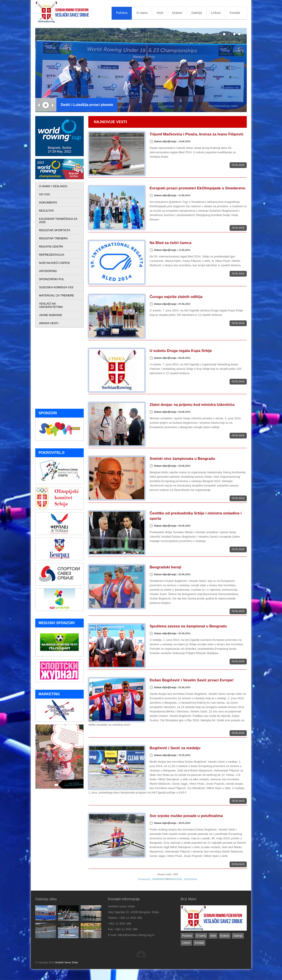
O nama (142, 13)
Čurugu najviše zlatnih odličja (176, 297)
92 (178, 879)
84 (156, 879)
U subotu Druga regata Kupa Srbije (181, 351)
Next (53, 105)
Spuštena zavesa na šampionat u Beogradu (188, 626)
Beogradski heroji (165, 567)
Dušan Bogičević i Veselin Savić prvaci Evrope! (192, 680)
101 (190, 879)
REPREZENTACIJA (52, 255)
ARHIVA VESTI (49, 323)
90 (173, 879)
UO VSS (44, 194)
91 (175, 879)
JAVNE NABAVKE (51, 315)
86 (162, 879)
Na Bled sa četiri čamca (171, 243)
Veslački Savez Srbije (66, 962)
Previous (39, 105)
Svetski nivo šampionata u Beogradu (182, 459)
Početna (122, 13)
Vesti (160, 13)
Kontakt (235, 13)
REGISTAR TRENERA (53, 238)
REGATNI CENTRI (51, 247)
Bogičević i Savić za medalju (175, 748)
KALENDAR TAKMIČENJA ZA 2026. (58, 220)
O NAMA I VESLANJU (53, 186)
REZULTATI (46, 211)
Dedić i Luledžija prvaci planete (87, 105)
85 (159, 879)
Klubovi (177, 13)
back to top (141, 954)
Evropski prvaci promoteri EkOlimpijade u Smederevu (198, 188)
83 (154, 879)
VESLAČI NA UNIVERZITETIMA (51, 305)
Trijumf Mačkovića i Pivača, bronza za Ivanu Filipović (197, 134)
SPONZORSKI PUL (52, 279)
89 (170, 879)
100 (186, 879)
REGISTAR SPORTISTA (55, 230)
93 (180, 879)
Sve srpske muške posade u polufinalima (186, 816)
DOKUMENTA (48, 202)
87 (164, 879)
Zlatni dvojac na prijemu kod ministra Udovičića (192, 405)
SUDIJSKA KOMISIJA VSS (56, 287)
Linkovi (216, 13)
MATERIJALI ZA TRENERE (57, 295)
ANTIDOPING (48, 271)
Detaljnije (238, 165)
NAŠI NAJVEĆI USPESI (54, 263)
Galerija (197, 13)
